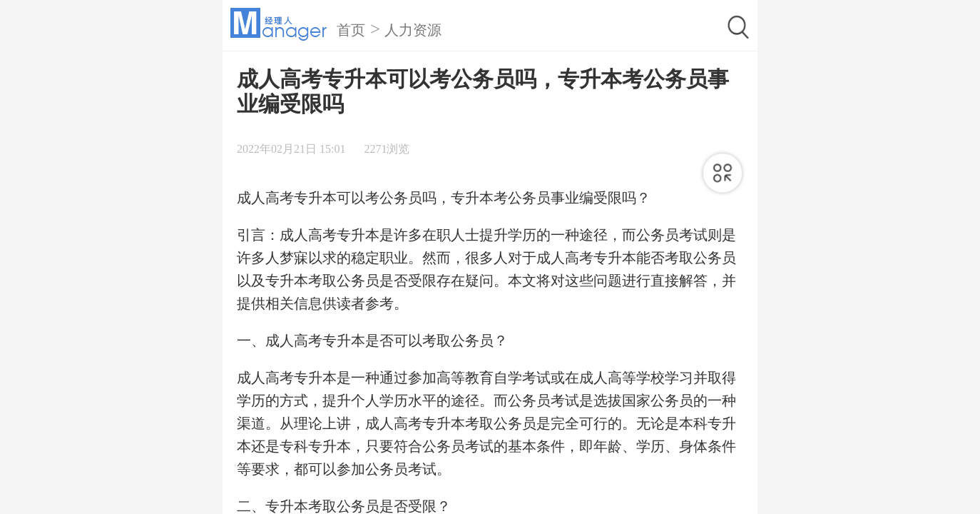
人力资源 (413, 30)
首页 (351, 30)
